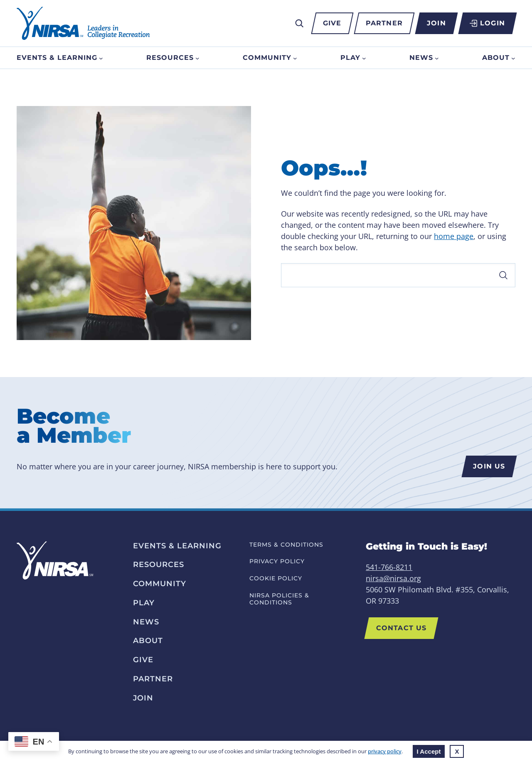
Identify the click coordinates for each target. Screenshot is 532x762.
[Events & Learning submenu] (101, 58)
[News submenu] (437, 58)
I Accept (429, 751)
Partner (384, 23)
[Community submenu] (295, 58)
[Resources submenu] (197, 58)
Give (332, 23)
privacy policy (385, 751)
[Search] (398, 275)
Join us (489, 466)
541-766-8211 (389, 567)
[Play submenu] (364, 58)
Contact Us (401, 628)
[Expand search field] (299, 23)
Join (436, 23)
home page (454, 236)
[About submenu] (513, 58)
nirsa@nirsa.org (393, 578)
